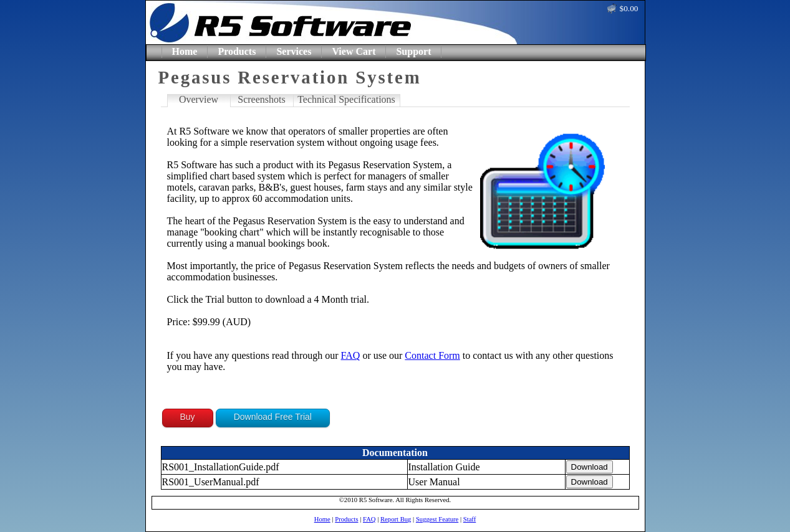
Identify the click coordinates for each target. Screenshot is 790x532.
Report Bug (396, 519)
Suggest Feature (437, 519)
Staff (470, 519)
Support (413, 51)
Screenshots (261, 99)
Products (237, 51)
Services (294, 51)
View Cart (354, 51)
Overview (199, 99)
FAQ (351, 355)
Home (185, 51)
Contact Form (432, 355)
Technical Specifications (346, 99)
